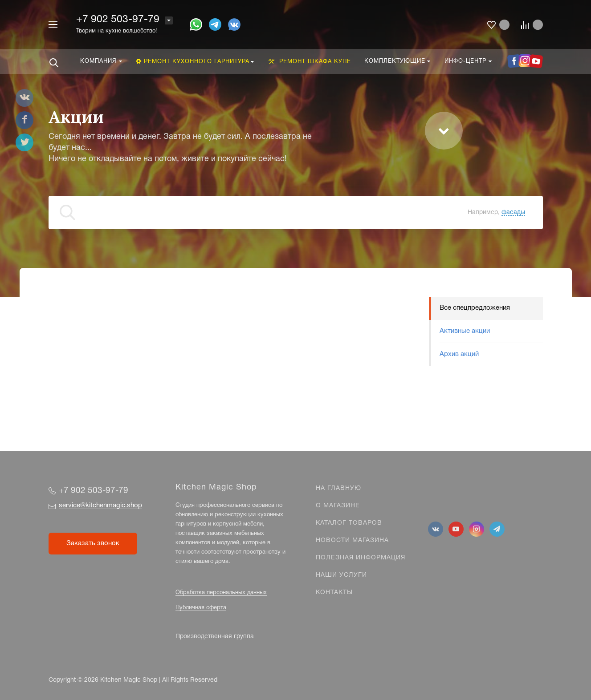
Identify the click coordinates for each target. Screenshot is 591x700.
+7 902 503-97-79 (118, 20)
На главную (338, 488)
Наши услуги (341, 575)
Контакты (334, 593)
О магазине (338, 506)
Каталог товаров (349, 523)
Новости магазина (352, 540)
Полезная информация (361, 558)
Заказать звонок (93, 543)
